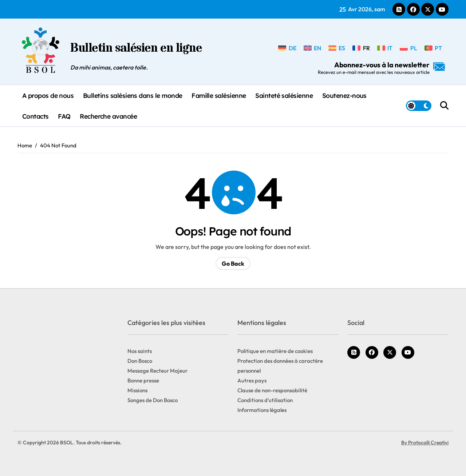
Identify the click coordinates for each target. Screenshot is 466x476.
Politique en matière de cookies (275, 351)
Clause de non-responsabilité (272, 390)
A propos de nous (48, 95)
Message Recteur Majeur (157, 371)
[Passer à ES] (337, 48)
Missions (137, 390)
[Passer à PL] (408, 48)
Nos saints (140, 351)
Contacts (35, 116)
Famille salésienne (219, 95)
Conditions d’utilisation (265, 400)
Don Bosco (140, 361)
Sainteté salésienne (284, 95)
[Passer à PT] (433, 48)
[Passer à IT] (385, 48)
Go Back (233, 263)
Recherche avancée (108, 116)
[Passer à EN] (312, 48)
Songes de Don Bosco (153, 400)
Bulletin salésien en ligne (136, 48)
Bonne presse (143, 380)
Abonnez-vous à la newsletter (381, 68)
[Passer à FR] (361, 48)
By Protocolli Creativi (425, 443)
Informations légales (262, 410)
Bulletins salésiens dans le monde (133, 95)
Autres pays (252, 380)
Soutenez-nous (344, 95)
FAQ (64, 116)
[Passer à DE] (287, 48)
